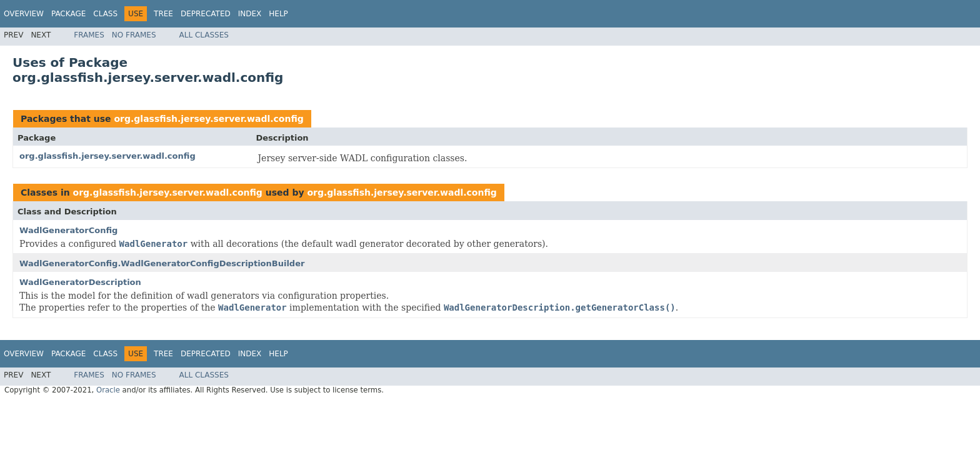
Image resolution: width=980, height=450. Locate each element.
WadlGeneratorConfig (68, 230)
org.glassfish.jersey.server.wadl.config (208, 119)
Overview (24, 14)
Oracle (108, 390)
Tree (163, 14)
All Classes (204, 35)
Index (250, 14)
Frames (89, 35)
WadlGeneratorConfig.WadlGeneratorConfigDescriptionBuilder (162, 263)
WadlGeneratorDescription (80, 282)
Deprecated (206, 14)
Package (68, 14)
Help (278, 14)
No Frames (134, 35)
